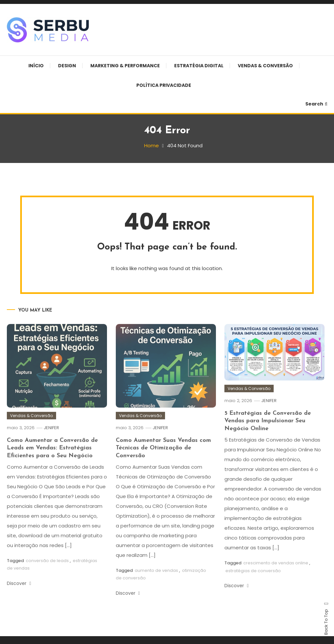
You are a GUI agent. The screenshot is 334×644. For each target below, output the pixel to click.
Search (316, 104)
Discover (19, 591)
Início (36, 66)
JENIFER (51, 435)
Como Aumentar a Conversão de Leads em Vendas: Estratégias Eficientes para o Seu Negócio (52, 456)
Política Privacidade (164, 85)
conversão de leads (47, 568)
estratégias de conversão (253, 578)
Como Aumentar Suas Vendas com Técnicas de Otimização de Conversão (163, 456)
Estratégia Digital (199, 66)
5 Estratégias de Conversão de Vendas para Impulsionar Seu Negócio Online (268, 428)
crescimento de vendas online (276, 570)
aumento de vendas (156, 578)
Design (67, 66)
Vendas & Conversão (265, 66)
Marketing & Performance (125, 66)
